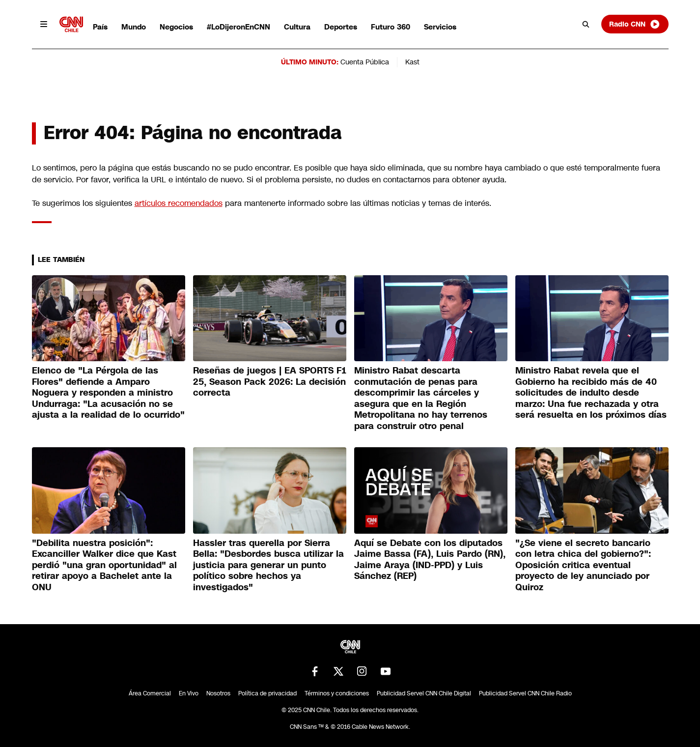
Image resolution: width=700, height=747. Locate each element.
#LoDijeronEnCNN (238, 27)
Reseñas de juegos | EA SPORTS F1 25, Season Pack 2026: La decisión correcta (270, 382)
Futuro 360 (391, 27)
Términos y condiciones (337, 693)
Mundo (134, 27)
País (100, 27)
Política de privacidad (267, 693)
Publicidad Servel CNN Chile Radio (525, 693)
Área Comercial (150, 693)
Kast (412, 62)
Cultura (297, 27)
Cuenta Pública (365, 62)
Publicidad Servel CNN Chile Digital (424, 693)
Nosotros (218, 693)
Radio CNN (635, 24)
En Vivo (189, 693)
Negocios (176, 27)
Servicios (440, 27)
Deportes (341, 27)
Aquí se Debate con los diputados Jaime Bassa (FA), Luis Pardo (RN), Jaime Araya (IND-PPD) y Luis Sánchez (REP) (430, 560)
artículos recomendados (179, 203)
